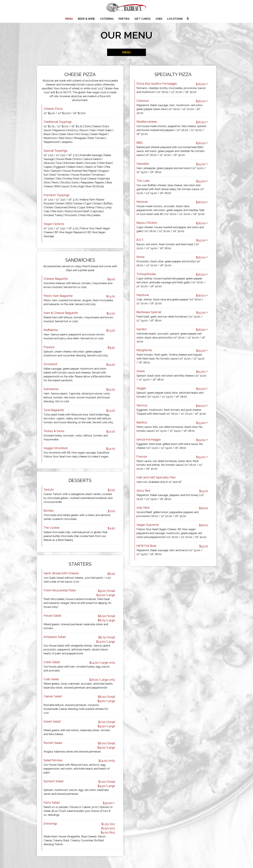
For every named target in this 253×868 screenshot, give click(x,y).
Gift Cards (142, 19)
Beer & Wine (86, 19)
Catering (107, 19)
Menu (69, 19)
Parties (124, 19)
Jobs (159, 19)
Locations (175, 19)
